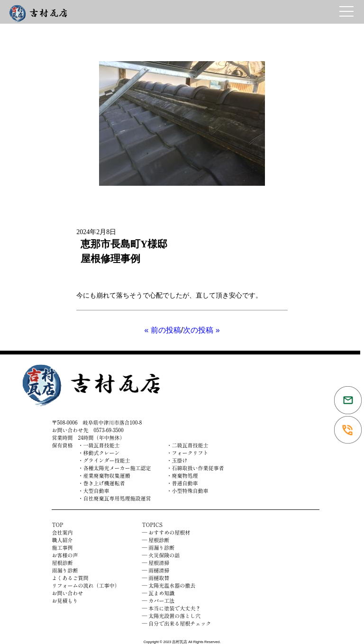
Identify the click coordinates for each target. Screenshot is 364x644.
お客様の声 (65, 555)
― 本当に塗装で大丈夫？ (172, 608)
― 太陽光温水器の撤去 (169, 585)
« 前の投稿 (162, 330)
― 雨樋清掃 (156, 570)
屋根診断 (62, 562)
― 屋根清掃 (156, 562)
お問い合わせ (67, 593)
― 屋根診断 (156, 540)
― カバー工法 (159, 600)
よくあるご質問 (70, 578)
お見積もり (65, 600)
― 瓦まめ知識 (159, 593)
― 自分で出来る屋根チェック (177, 623)
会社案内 (62, 532)
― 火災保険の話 (161, 555)
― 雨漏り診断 (159, 547)
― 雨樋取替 (156, 578)
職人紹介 (62, 540)
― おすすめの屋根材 (166, 532)
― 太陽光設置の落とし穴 (172, 616)
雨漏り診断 (65, 570)
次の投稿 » (201, 330)
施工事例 (62, 547)
